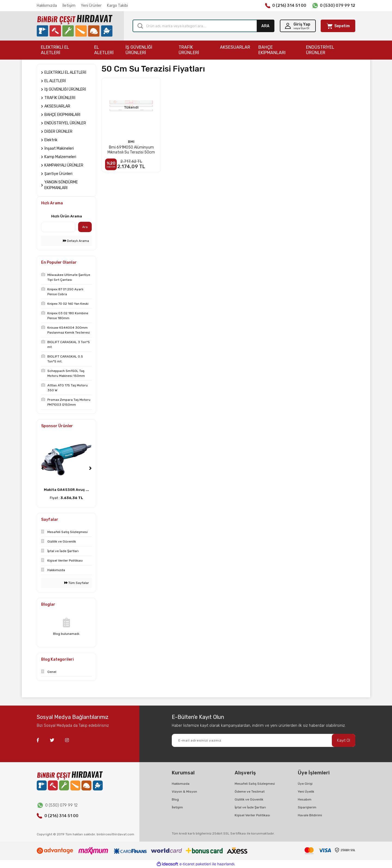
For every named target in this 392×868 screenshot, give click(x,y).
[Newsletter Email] (264, 740)
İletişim (69, 6)
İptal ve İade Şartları (250, 807)
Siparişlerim (307, 807)
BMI (131, 142)
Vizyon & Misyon (184, 792)
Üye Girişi (305, 784)
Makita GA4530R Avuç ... (66, 490)
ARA (265, 26)
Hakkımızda (47, 6)
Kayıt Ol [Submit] (344, 741)
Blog (175, 799)
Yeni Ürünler (91, 6)
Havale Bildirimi (310, 815)
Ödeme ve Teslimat (250, 792)
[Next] (90, 468)
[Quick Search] (58, 227)
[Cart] (338, 26)
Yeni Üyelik (306, 792)
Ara (85, 227)
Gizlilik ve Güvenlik (249, 799)
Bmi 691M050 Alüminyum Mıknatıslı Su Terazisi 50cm (131, 150)
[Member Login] (298, 26)
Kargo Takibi (117, 6)
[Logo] (75, 26)
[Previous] (42, 468)
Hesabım (305, 799)
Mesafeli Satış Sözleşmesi (255, 784)
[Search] (203, 26)
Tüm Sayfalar (77, 583)
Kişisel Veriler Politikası (252, 815)
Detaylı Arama (76, 241)
